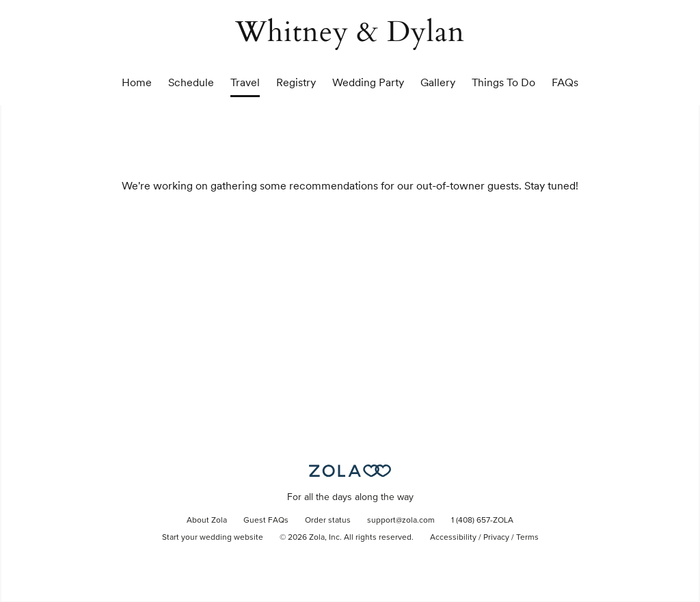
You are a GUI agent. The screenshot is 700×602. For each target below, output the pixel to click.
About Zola (207, 521)
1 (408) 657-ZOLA (482, 521)
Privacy (496, 538)
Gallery (438, 82)
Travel (245, 82)
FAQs (565, 82)
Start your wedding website (213, 538)
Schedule (191, 82)
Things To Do (503, 82)
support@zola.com (401, 521)
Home (137, 82)
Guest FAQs (266, 521)
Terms (527, 538)
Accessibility (453, 538)
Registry (296, 82)
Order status (328, 521)
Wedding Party (368, 82)
